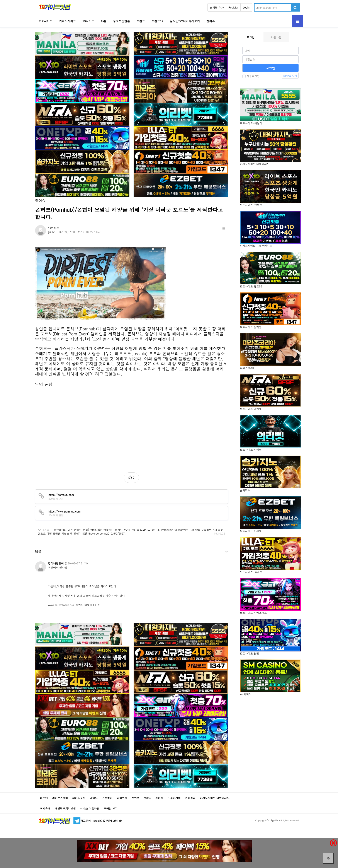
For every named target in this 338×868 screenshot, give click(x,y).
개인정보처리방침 (65, 808)
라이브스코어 (60, 798)
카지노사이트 (67, 21)
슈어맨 (159, 798)
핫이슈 (211, 21)
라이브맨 (122, 798)
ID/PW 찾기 (290, 76)
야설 (104, 21)
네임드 (94, 798)
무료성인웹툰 (121, 21)
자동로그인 (251, 76)
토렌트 (141, 21)
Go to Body (0, 0)
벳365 (147, 798)
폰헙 (48, 384)
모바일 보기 (111, 808)
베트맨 (44, 798)
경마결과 (190, 798)
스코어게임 (174, 798)
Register (233, 7)
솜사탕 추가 (217, 7)
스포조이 (107, 798)
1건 (52, 232)
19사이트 (88, 21)
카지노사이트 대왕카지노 (215, 798)
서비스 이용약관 (90, 808)
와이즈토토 (79, 798)
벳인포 (136, 798)
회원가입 (276, 37)
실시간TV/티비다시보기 (185, 21)
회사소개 (45, 808)
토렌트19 (157, 21)
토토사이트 (45, 21)
